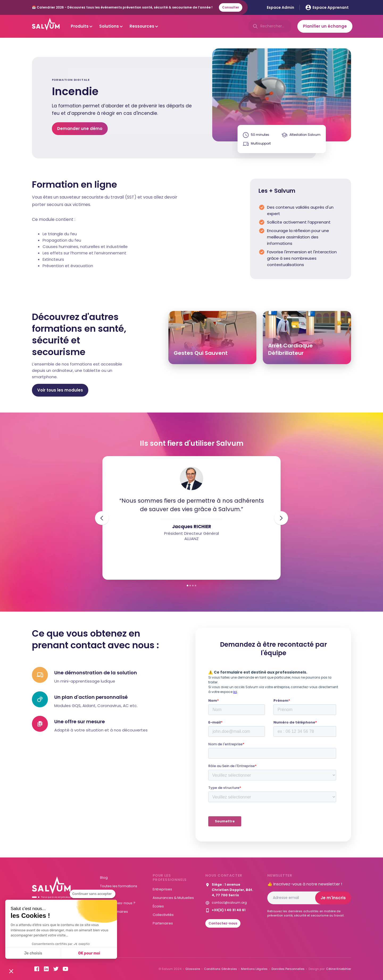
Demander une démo (80, 129)
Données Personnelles (288, 969)
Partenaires (163, 923)
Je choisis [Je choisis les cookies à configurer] (33, 953)
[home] (46, 26)
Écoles (158, 906)
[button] (11, 971)
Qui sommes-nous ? (118, 903)
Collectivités (163, 915)
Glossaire (193, 969)
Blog (104, 878)
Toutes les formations (119, 886)
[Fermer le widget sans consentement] (93, 894)
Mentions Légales (254, 969)
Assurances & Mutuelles (173, 898)
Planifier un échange (325, 26)
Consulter (231, 7)
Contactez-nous (223, 923)
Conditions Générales (220, 969)
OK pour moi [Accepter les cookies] (89, 953)
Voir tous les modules (60, 390)
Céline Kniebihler (339, 969)
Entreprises (162, 889)
